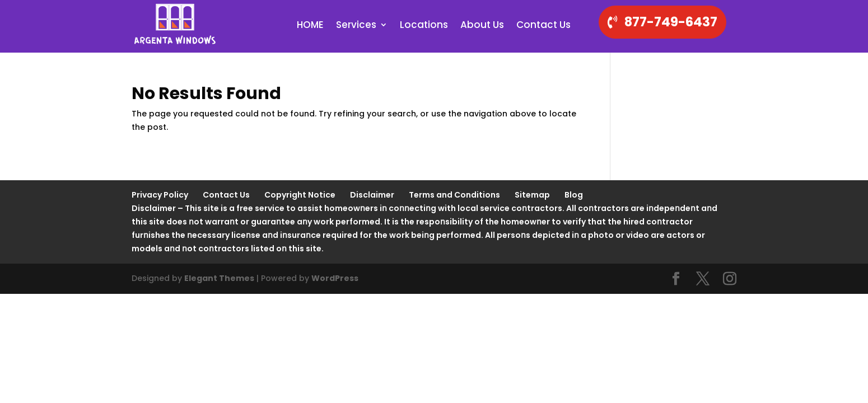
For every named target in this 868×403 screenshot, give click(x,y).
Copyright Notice (300, 195)
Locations (424, 26)
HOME (310, 26)
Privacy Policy (160, 195)
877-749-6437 (671, 22)
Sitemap (532, 195)
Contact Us (543, 26)
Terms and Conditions (454, 195)
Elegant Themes (219, 278)
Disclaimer (372, 195)
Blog (574, 195)
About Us (482, 26)
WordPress (335, 278)
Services (356, 26)
